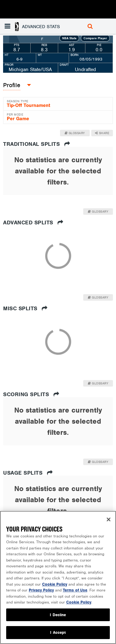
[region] (58, 577)
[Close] (109, 519)
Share (102, 133)
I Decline (58, 615)
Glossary (75, 133)
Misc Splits (25, 308)
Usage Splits (28, 473)
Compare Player (95, 38)
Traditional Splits (37, 144)
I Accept (58, 632)
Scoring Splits (31, 394)
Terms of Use (75, 590)
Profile (12, 85)
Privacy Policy (41, 590)
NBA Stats (69, 38)
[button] (33, 26)
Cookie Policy (55, 584)
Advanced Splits (33, 222)
